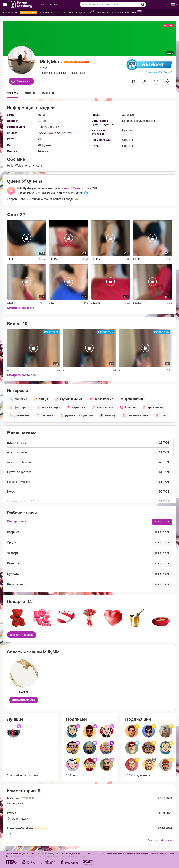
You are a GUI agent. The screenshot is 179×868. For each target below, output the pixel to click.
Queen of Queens (72, 188)
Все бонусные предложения (75, 12)
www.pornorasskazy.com (47, 854)
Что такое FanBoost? (159, 72)
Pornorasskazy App (125, 12)
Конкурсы (102, 12)
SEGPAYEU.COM (97, 854)
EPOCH (84, 854)
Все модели (10, 12)
